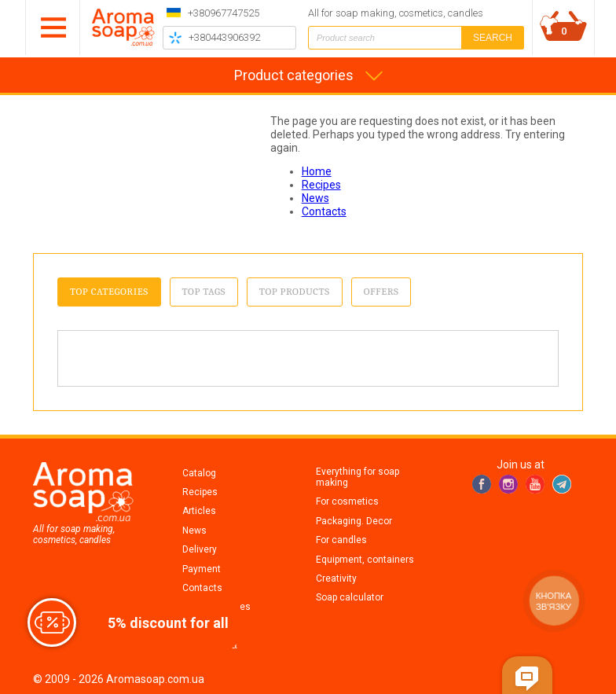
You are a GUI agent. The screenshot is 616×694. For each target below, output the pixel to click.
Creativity (336, 578)
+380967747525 (224, 13)
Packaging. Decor (354, 521)
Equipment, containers (365, 560)
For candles (341, 540)
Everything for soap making (357, 477)
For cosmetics (347, 501)
